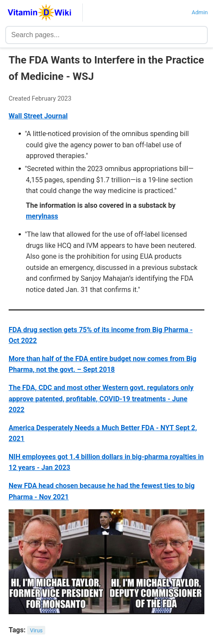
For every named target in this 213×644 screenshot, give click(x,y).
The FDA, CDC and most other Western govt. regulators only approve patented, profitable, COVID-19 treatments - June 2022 (101, 399)
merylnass (42, 216)
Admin (200, 12)
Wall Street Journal (38, 116)
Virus (36, 630)
